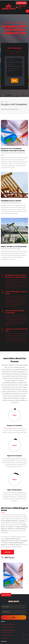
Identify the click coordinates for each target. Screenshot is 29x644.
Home (2, 102)
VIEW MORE (7, 552)
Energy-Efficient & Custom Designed (14, 247)
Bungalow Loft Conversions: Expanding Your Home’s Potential (13, 150)
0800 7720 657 (9, 558)
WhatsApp (21, 3)
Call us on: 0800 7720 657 (10, 429)
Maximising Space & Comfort (11, 201)
